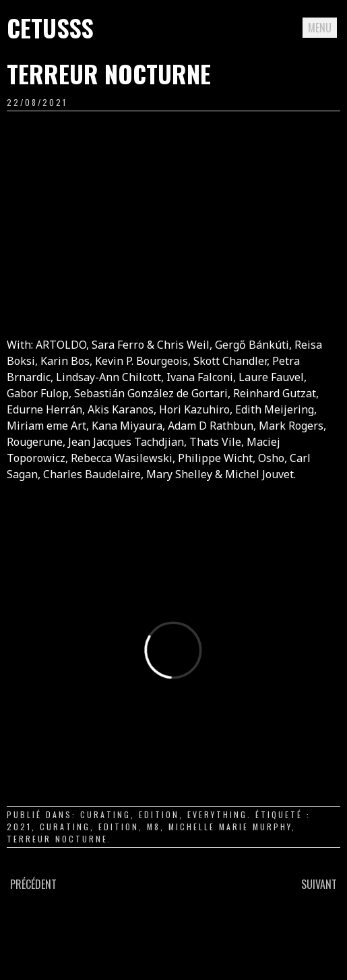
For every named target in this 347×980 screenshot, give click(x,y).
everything (217, 814)
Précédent (33, 884)
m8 (154, 827)
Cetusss (50, 27)
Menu (320, 28)
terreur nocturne (57, 839)
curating (105, 814)
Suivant (319, 884)
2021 (19, 827)
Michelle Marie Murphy (230, 827)
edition (159, 814)
